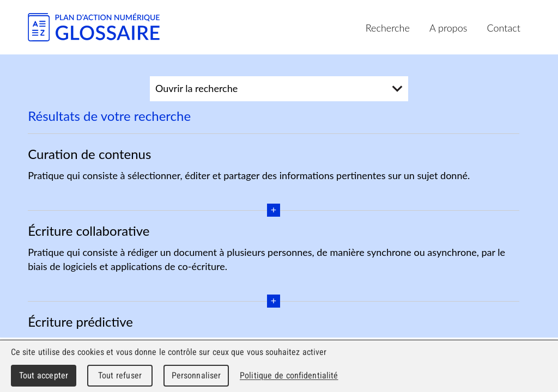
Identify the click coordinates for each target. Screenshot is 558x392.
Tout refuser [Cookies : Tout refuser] (120, 375)
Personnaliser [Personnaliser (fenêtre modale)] (196, 375)
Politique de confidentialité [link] (289, 375)
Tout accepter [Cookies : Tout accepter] (44, 375)
